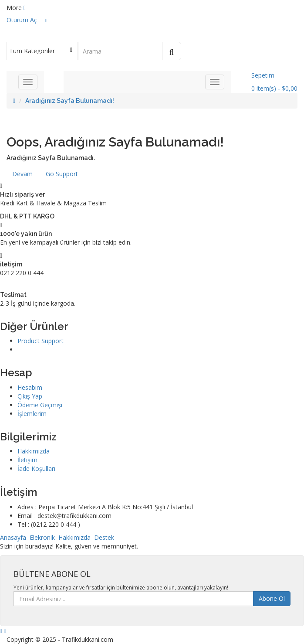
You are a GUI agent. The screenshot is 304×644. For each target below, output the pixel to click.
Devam (22, 174)
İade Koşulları (36, 469)
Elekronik (42, 537)
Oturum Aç (22, 20)
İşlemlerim (32, 414)
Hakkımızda (34, 451)
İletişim (27, 460)
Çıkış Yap (30, 396)
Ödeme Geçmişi (40, 405)
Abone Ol (272, 598)
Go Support (62, 174)
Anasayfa (13, 537)
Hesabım (30, 387)
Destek (104, 537)
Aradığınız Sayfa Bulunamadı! (70, 101)
